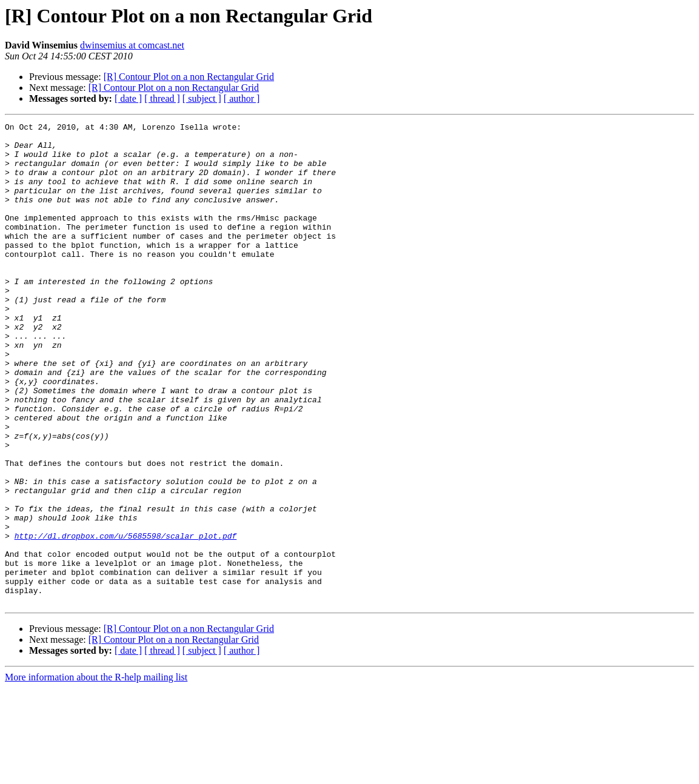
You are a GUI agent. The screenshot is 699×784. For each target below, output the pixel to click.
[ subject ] (202, 98)
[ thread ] (162, 98)
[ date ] (128, 98)
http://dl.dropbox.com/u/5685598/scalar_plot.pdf (126, 619)
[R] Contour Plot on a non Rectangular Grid (189, 77)
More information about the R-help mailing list (96, 773)
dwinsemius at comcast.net (132, 45)
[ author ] (242, 98)
